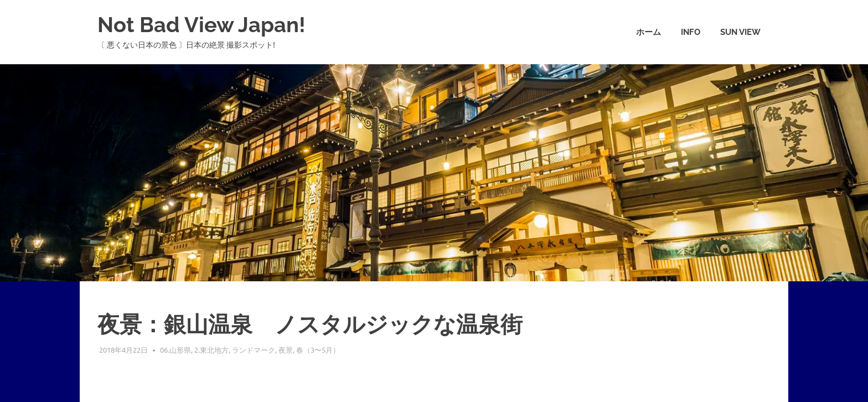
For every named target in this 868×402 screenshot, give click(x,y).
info (691, 32)
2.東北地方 (211, 350)
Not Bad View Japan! (201, 25)
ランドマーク (254, 350)
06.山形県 (175, 350)
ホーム (649, 32)
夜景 (286, 350)
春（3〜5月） (318, 350)
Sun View (740, 32)
